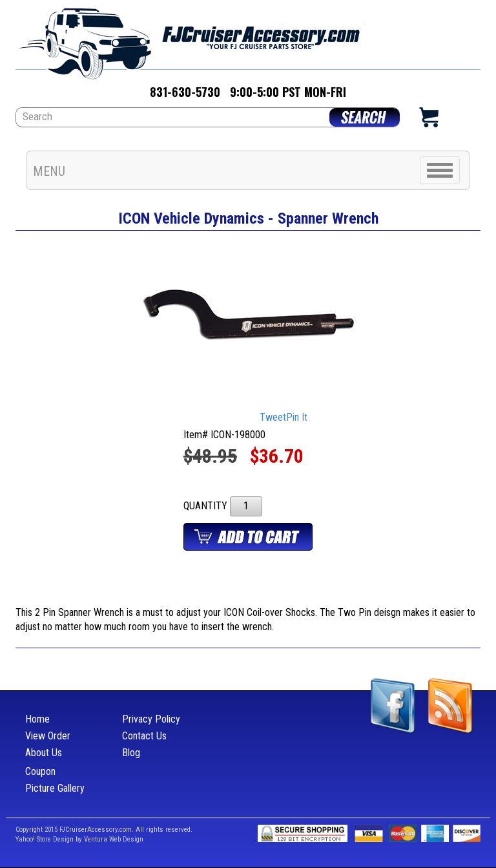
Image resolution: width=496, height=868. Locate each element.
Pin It (297, 417)
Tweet (273, 417)
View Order (48, 736)
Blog (131, 753)
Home (37, 719)
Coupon (40, 771)
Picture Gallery (55, 788)
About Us (44, 753)
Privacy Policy (151, 719)
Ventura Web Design (114, 839)
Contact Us (144, 736)
